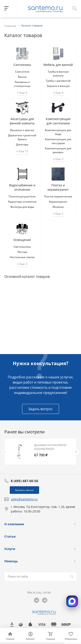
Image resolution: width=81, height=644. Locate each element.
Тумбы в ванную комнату (58, 74)
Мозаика (58, 207)
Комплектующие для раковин (58, 150)
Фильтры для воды (22, 207)
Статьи (10, 536)
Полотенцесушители (22, 196)
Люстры (22, 252)
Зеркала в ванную (58, 86)
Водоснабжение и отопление (22, 187)
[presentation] (5, 452)
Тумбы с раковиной (58, 81)
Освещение (22, 240)
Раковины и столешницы (22, 84)
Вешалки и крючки (22, 130)
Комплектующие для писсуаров (58, 141)
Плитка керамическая (58, 196)
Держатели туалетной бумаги (22, 137)
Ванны (22, 77)
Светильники (22, 247)
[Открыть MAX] (72, 601)
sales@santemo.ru (24, 499)
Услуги (10, 549)
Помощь (11, 561)
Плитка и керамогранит (58, 187)
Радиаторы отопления (22, 202)
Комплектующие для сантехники (58, 121)
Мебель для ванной (58, 65)
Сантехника (22, 65)
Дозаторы (22, 144)
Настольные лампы (22, 257)
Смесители (22, 72)
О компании (14, 524)
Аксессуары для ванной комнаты (22, 121)
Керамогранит (58, 202)
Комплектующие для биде (58, 132)
